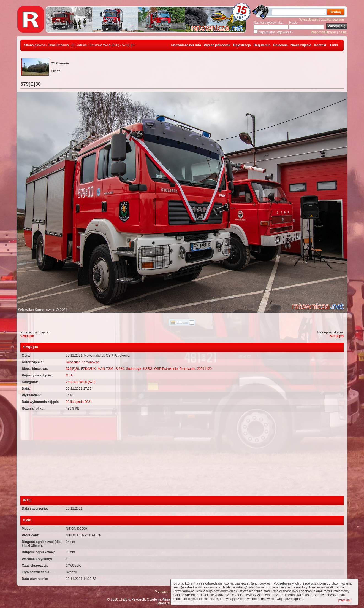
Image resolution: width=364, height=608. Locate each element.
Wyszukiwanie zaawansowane (322, 20)
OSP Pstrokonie (166, 369)
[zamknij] (345, 600)
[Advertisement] (182, 454)
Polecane (280, 45)
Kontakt (320, 45)
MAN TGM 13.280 (111, 369)
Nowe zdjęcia (301, 45)
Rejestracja (242, 45)
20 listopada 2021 (79, 402)
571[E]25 (337, 336)
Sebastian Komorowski (83, 362)
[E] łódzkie (79, 45)
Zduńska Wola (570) (104, 45)
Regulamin (262, 45)
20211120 (204, 369)
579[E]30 (27, 336)
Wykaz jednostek (217, 45)
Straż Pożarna (58, 45)
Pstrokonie (187, 369)
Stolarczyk (134, 369)
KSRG (148, 369)
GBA (69, 375)
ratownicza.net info (186, 45)
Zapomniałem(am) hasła (329, 32)
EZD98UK (88, 369)
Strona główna (35, 45)
